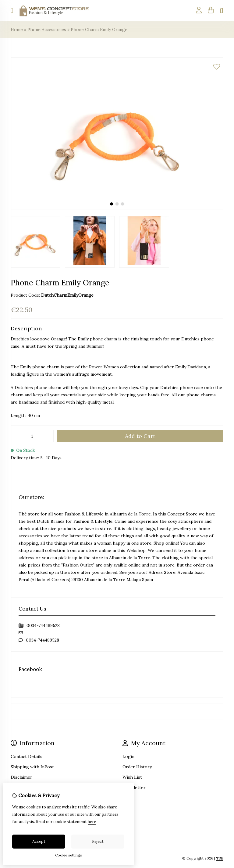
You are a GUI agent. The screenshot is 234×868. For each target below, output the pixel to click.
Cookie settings (69, 855)
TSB (220, 858)
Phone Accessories (47, 29)
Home (17, 29)
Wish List (132, 777)
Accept (39, 841)
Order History (137, 767)
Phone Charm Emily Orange (99, 29)
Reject (98, 841)
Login (128, 756)
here (92, 822)
